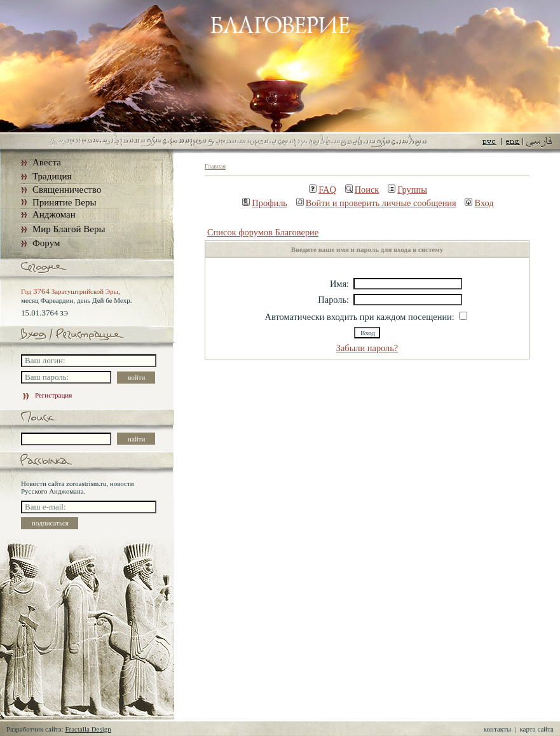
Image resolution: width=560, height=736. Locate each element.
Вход (479, 203)
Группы (407, 190)
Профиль (265, 203)
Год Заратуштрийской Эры (70, 291)
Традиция (52, 176)
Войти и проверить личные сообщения (376, 203)
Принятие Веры (65, 202)
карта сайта (536, 729)
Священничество (67, 190)
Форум (46, 243)
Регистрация (46, 395)
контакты (497, 729)
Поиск (362, 190)
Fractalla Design (88, 729)
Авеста (47, 162)
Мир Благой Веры (69, 229)
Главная (215, 166)
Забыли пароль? (367, 348)
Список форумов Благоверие (263, 232)
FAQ (323, 190)
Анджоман (54, 214)
